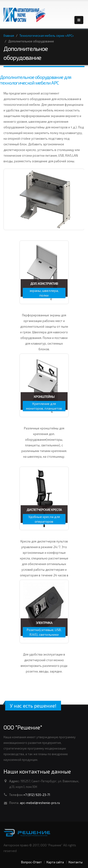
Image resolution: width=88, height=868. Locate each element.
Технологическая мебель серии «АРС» (47, 36)
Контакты (76, 862)
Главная (9, 36)
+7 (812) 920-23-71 (37, 795)
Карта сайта (55, 862)
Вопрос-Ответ (31, 862)
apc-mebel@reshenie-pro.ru (40, 803)
